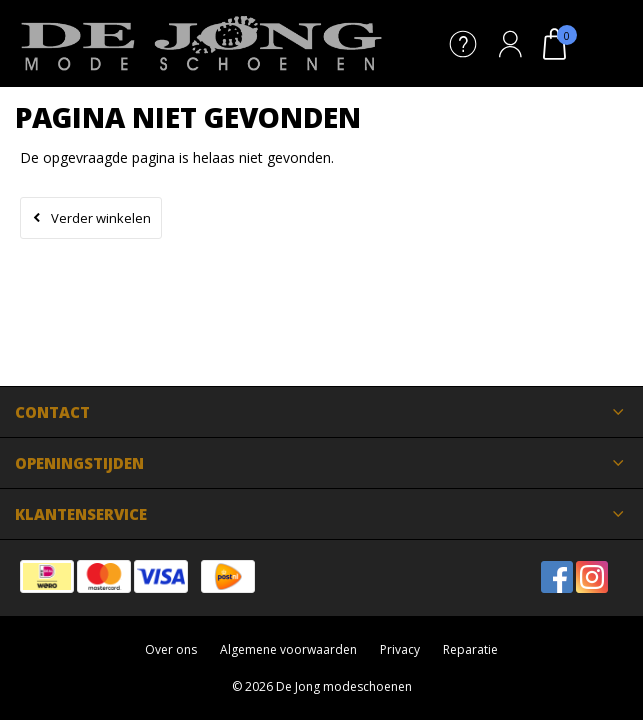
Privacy (400, 649)
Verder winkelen (101, 218)
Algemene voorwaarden (288, 649)
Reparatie (470, 649)
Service (463, 44)
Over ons (171, 649)
